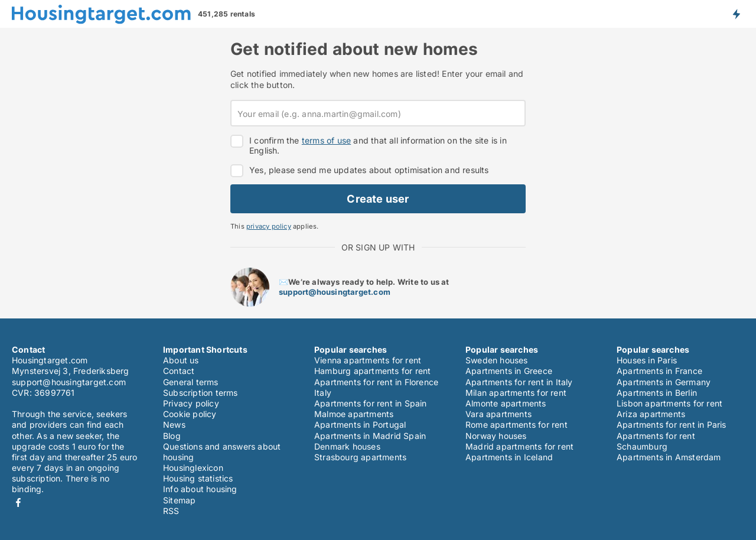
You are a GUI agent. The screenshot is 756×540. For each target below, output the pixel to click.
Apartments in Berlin (657, 393)
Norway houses (496, 436)
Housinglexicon (193, 468)
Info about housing (200, 489)
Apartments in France (659, 371)
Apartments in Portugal (360, 424)
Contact (179, 371)
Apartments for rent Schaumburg (656, 441)
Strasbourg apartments (360, 457)
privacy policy (269, 226)
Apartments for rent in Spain (371, 403)
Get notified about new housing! (736, 14)
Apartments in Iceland (509, 457)
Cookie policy (190, 414)
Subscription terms (201, 393)
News (174, 424)
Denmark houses (347, 446)
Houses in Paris (647, 360)
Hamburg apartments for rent (372, 371)
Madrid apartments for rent (519, 446)
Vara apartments (498, 414)
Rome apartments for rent (517, 424)
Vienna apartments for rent (368, 360)
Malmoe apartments (354, 414)
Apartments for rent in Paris (672, 424)
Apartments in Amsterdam (669, 457)
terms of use (326, 140)
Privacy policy (191, 403)
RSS (171, 511)
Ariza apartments (651, 414)
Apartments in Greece (509, 371)
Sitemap (179, 500)
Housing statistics (198, 478)
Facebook (18, 502)
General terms (191, 382)
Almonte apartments (506, 403)
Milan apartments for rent (516, 393)
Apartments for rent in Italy (519, 382)
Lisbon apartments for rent (669, 403)
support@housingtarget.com (335, 292)
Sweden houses (497, 360)
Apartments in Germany (664, 382)
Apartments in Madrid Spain (370, 436)
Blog (172, 436)
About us (181, 360)
